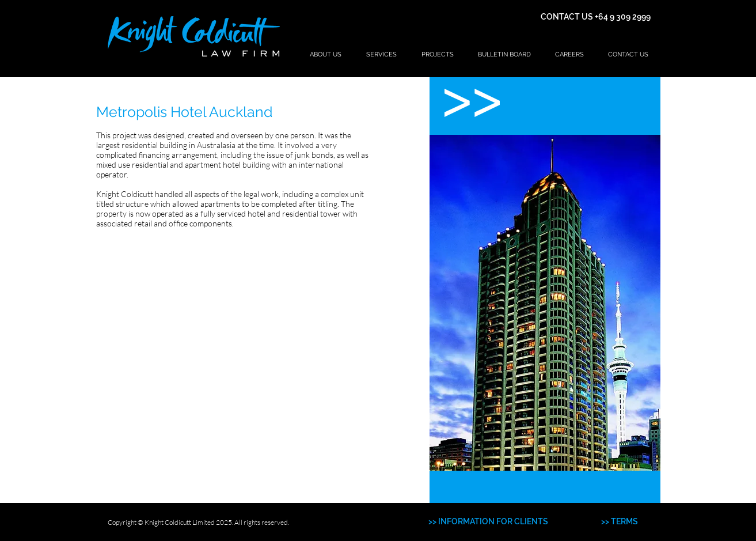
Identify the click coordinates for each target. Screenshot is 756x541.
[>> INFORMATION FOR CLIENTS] (489, 522)
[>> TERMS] (620, 522)
